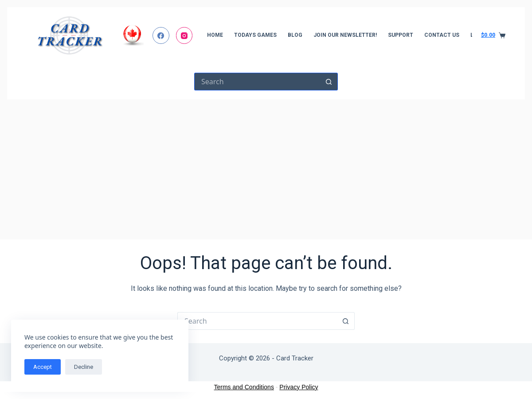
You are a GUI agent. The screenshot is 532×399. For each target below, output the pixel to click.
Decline (84, 367)
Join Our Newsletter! (345, 35)
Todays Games (255, 35)
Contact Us (442, 35)
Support (401, 35)
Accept (43, 367)
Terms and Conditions (244, 387)
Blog (295, 35)
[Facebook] (161, 35)
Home (215, 35)
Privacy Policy (299, 387)
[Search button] (329, 82)
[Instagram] (184, 35)
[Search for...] (257, 82)
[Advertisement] (266, 166)
